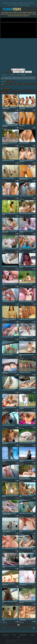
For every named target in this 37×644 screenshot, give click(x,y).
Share (22, 72)
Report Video (16, 72)
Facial (27, 84)
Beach (13, 84)
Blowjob (18, 84)
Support (33, 635)
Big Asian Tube (27, 5)
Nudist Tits (26, 3)
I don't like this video (24, 70)
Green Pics (22, 5)
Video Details (9, 72)
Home (14, 635)
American (8, 84)
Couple (22, 84)
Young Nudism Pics (14, 3)
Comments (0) (28, 72)
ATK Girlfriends (10, 81)
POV (30, 84)
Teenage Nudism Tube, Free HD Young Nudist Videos (22, 640)
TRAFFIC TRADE (6, 635)
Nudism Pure (32, 3)
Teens (34, 84)
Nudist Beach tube (6, 3)
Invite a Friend (23, 635)
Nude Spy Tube (21, 3)
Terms (19, 637)
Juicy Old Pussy (16, 5)
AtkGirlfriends (7, 88)
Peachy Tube (10, 5)
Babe (3, 86)
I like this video (12, 70)
